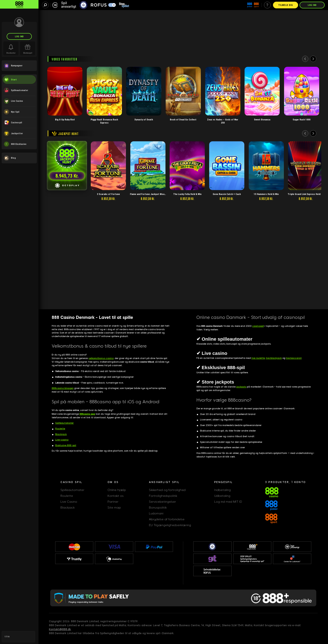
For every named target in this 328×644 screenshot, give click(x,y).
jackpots (241, 387)
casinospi (258, 326)
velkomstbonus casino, (101, 358)
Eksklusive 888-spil (66, 445)
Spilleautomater (64, 423)
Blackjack (61, 434)
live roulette (258, 358)
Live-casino (62, 440)
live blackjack (274, 358)
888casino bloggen (63, 388)
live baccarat (294, 358)
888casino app (87, 414)
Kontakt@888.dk (60, 629)
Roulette (60, 429)
